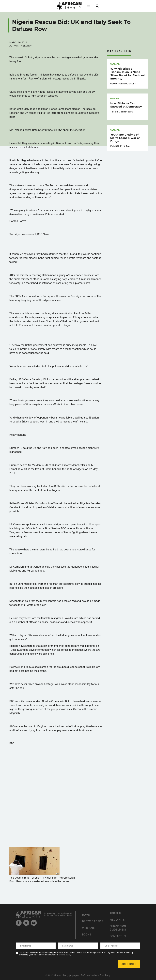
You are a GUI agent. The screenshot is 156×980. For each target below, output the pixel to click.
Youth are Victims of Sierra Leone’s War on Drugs (125, 138)
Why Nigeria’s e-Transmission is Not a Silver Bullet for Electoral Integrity (127, 74)
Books (87, 935)
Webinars (89, 928)
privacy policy (65, 955)
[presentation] (41, 964)
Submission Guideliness (118, 928)
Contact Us (118, 936)
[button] (88, 6)
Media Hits (117, 920)
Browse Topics (93, 921)
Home (86, 915)
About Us (116, 913)
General (115, 64)
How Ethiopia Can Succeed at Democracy (126, 105)
